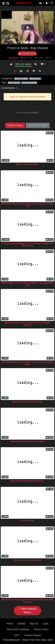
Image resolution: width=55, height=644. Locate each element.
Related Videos (15, 125)
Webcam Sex (35, 79)
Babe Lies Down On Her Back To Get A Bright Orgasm (28, 324)
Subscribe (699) (27, 53)
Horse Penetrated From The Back (27, 441)
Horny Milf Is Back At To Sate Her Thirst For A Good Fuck (27, 363)
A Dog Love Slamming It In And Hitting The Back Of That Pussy (27, 245)
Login (46, 624)
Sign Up (34, 624)
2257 (17, 635)
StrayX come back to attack (27, 560)
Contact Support (32, 635)
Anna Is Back (27, 520)
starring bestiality (29, 83)
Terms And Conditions (18, 629)
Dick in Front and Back (28, 164)
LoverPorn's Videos (38, 125)
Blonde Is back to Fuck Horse (28, 402)
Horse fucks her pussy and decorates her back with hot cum (28, 601)
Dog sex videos (21, 79)
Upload (21, 624)
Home (10, 624)
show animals (14, 83)
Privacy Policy (41, 629)
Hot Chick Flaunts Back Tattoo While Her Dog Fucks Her (28, 205)
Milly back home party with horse (27, 481)
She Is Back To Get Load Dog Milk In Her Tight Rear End (27, 284)
